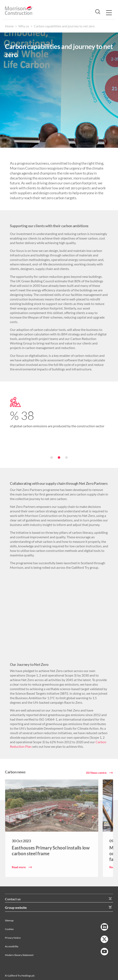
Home (9, 26)
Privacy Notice (13, 933)
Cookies (9, 925)
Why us (24, 26)
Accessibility (12, 942)
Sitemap (9, 916)
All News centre (96, 772)
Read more (19, 867)
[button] (59, 457)
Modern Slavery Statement (19, 950)
